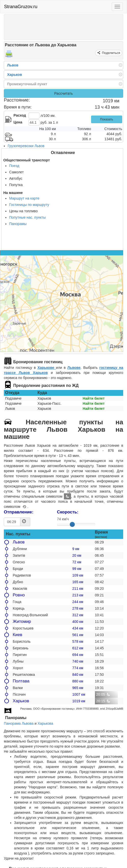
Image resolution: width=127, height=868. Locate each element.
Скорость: (68, 512)
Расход (20, 115)
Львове (74, 368)
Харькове (47, 368)
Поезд (14, 166)
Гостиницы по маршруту (29, 205)
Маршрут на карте (24, 198)
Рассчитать (63, 93)
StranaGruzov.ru (21, 7)
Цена (18, 122)
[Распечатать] (9, 55)
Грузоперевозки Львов (26, 146)
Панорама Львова (19, 723)
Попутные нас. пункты (27, 217)
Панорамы (18, 224)
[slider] (72, 524)
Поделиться (111, 53)
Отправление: (19, 512)
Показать (107, 119)
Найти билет (94, 398)
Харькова (45, 723)
